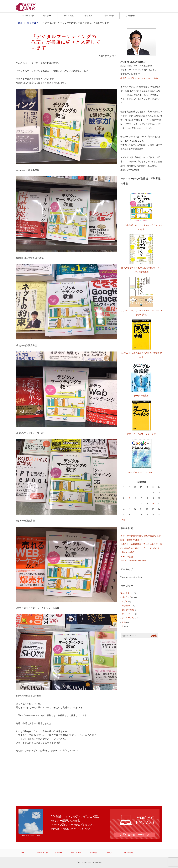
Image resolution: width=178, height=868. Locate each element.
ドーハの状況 (127, 557)
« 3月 (123, 520)
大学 (124, 622)
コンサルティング (26, 16)
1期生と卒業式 (127, 552)
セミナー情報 (128, 610)
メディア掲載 (68, 16)
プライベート (128, 614)
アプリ (125, 601)
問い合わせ (130, 16)
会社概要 (88, 16)
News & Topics (127, 593)
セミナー (47, 16)
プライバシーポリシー (84, 862)
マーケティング (129, 618)
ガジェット (127, 606)
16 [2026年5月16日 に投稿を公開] (153, 504)
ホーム (23, 853)
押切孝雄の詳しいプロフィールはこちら (139, 78)
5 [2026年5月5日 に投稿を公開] (129, 498)
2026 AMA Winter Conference (133, 561)
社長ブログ (109, 16)
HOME (20, 23)
